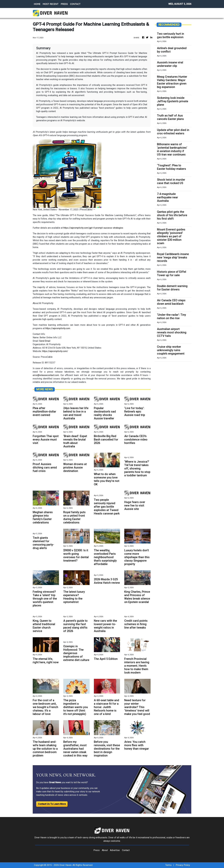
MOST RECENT (51, 4)
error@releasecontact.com (46, 375)
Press (96, 850)
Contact (126, 850)
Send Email (45, 341)
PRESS (64, 4)
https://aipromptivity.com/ (55, 351)
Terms (168, 865)
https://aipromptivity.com (58, 328)
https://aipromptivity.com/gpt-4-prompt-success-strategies (93, 228)
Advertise (115, 850)
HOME (37, 4)
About (105, 850)
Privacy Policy (183, 865)
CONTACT (75, 4)
